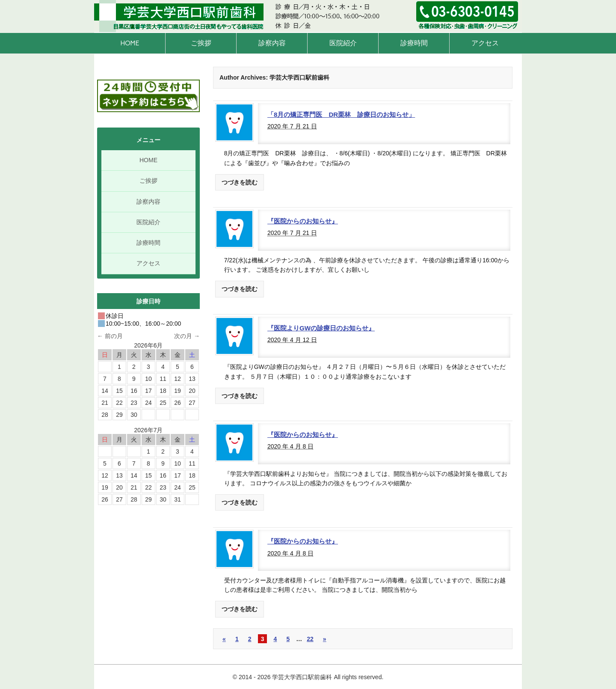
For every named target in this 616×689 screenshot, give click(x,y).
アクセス (485, 43)
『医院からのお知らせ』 (303, 221)
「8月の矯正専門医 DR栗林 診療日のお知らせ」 (341, 114)
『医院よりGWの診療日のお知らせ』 (321, 328)
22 (310, 639)
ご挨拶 (201, 43)
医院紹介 (343, 43)
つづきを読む (240, 182)
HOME (130, 43)
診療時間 (414, 43)
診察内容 (272, 43)
